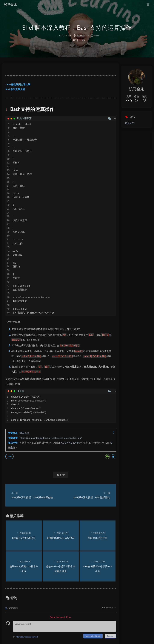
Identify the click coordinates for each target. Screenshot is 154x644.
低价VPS (123, 123)
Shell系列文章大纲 (18, 93)
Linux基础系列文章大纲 (21, 89)
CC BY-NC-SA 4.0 (73, 447)
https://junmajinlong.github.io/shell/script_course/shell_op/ (54, 442)
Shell (97, 38)
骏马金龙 (27, 437)
